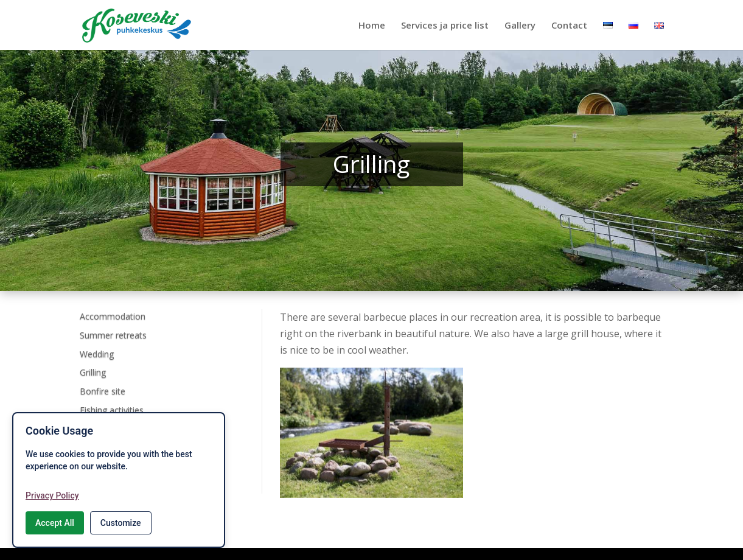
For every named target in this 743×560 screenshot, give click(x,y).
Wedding (97, 354)
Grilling (93, 372)
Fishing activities (112, 410)
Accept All (55, 523)
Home (372, 26)
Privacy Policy (52, 495)
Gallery (520, 26)
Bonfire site (103, 391)
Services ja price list (445, 26)
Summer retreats (113, 335)
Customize (121, 523)
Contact (569, 26)
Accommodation (113, 316)
